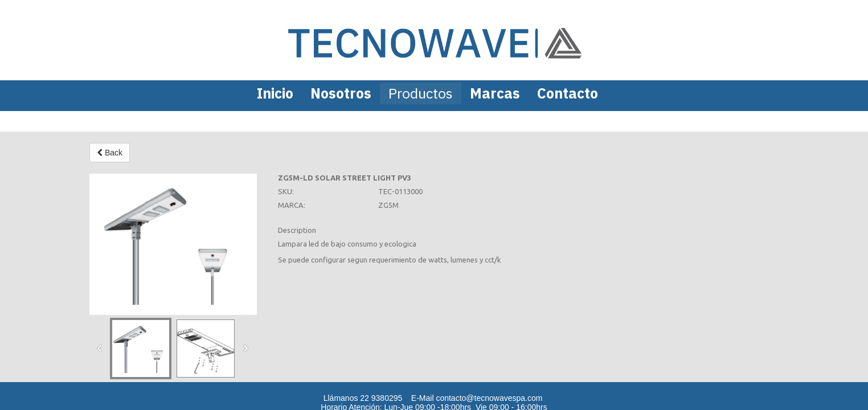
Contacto (568, 93)
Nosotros (341, 93)
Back (110, 153)
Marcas (495, 93)
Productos (421, 93)
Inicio (275, 93)
